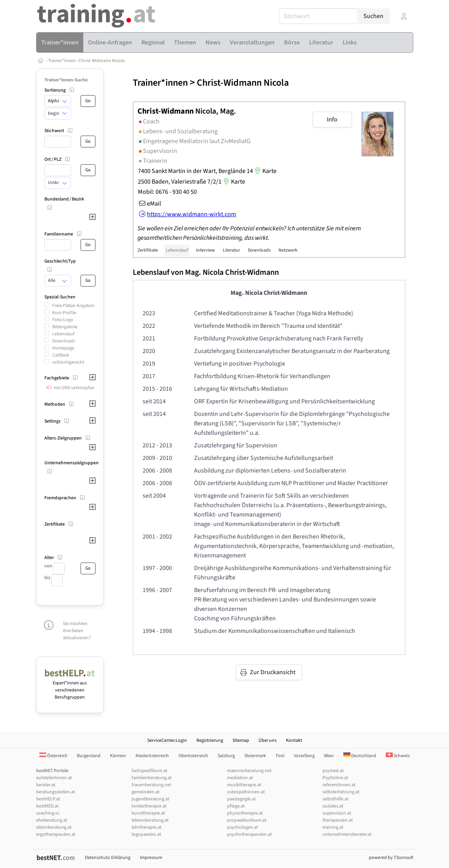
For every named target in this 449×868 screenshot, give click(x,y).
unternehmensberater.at (347, 834)
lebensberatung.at (150, 820)
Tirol (280, 756)
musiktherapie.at (244, 785)
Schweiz (398, 756)
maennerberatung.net (249, 771)
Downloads (64, 341)
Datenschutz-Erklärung (108, 858)
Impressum (151, 858)
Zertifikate (148, 250)
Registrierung (210, 740)
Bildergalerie (65, 327)
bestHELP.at (48, 799)
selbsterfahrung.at (341, 792)
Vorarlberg (304, 756)
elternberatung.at (54, 827)
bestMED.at (47, 806)
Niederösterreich (152, 756)
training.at (333, 827)
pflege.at (236, 806)
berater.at (46, 785)
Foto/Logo (63, 320)
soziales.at (333, 806)
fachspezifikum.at (149, 771)
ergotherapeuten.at (56, 834)
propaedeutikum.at (247, 820)
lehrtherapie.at (147, 827)
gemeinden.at (146, 792)
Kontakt (294, 740)
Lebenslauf (63, 334)
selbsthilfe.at (335, 799)
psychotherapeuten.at (249, 834)
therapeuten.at (338, 820)
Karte (265, 171)
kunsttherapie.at (148, 813)
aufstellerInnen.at (54, 778)
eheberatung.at (52, 820)
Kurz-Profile (64, 313)
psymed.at (333, 771)
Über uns (268, 740)
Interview (205, 250)
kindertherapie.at (149, 806)
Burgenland (89, 756)
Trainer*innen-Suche (66, 80)
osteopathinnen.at (246, 792)
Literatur (231, 250)
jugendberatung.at (150, 799)
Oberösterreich (193, 756)
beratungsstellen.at (56, 792)
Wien (329, 756)
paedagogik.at (241, 799)
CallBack (61, 355)
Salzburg (226, 756)
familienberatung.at (152, 778)
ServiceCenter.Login (167, 740)
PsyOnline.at (335, 778)
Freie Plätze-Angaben (73, 306)
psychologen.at (243, 827)
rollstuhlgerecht (68, 362)
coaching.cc (48, 813)
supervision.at (337, 813)
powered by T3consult (391, 858)
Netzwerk (288, 250)
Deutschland (360, 756)
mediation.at (240, 778)
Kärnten (118, 756)
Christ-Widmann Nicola (102, 61)
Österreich (53, 756)
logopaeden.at (146, 834)
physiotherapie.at (245, 813)
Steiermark (255, 756)
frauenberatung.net (151, 785)
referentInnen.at (339, 785)
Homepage (63, 348)
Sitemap (241, 740)
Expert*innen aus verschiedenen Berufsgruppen (70, 687)
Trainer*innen (62, 61)
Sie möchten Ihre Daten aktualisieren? (77, 631)
